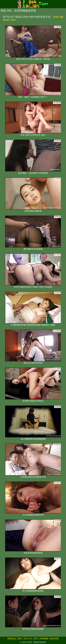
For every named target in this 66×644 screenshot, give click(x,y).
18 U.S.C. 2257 (31, 639)
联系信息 (12, 639)
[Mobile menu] (3, 4)
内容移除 (44, 639)
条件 (20, 639)
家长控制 (54, 639)
